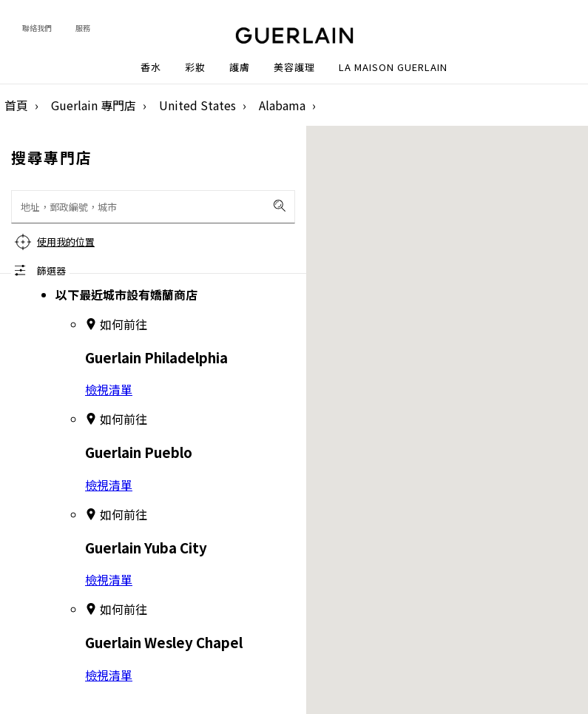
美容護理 (294, 67)
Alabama (282, 105)
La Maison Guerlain (393, 67)
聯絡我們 (37, 28)
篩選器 (51, 270)
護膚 (240, 67)
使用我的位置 (66, 242)
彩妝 (195, 67)
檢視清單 (109, 389)
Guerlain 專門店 (94, 105)
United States (197, 105)
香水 (151, 67)
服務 (83, 28)
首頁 (16, 105)
